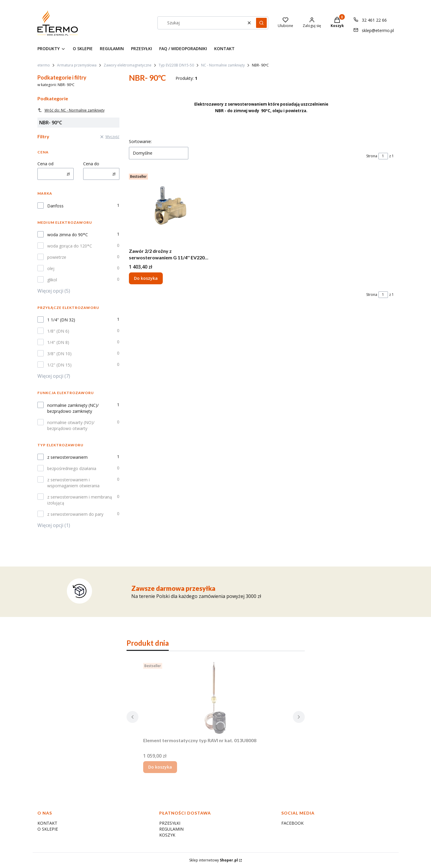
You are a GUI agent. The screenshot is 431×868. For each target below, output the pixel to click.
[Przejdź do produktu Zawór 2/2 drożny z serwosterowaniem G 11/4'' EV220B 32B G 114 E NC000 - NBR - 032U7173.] (170, 208)
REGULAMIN (171, 829)
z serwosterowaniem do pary (75, 514)
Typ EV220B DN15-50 (176, 65)
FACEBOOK (292, 823)
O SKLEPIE (48, 829)
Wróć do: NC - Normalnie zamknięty (71, 110)
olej (51, 268)
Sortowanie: (140, 141)
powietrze (57, 257)
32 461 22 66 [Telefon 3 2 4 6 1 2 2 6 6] (374, 20)
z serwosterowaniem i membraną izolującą (80, 500)
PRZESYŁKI (170, 823)
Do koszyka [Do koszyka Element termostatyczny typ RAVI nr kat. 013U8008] (160, 767)
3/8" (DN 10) (59, 354)
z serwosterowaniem (67, 457)
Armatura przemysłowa (77, 65)
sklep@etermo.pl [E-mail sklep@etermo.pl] (378, 30)
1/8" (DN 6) (58, 331)
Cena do (91, 164)
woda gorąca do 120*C (70, 246)
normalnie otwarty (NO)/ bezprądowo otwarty (71, 425)
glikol (52, 280)
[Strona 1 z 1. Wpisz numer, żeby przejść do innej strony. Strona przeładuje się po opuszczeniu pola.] (383, 156)
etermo (44, 65)
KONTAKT (47, 823)
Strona (372, 156)
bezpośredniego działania (72, 468)
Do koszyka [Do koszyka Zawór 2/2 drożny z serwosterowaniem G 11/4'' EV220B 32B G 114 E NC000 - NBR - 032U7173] (146, 278)
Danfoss (55, 206)
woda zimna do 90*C (68, 235)
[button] (261, 23)
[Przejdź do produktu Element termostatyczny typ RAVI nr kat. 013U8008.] (216, 698)
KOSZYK (167, 835)
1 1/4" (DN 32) (61, 320)
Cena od (45, 164)
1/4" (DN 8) (58, 342)
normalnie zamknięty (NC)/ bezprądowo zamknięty (73, 408)
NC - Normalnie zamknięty (223, 65)
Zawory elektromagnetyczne (128, 65)
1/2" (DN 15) (59, 365)
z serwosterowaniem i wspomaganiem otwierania (73, 483)
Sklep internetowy (214, 860)
